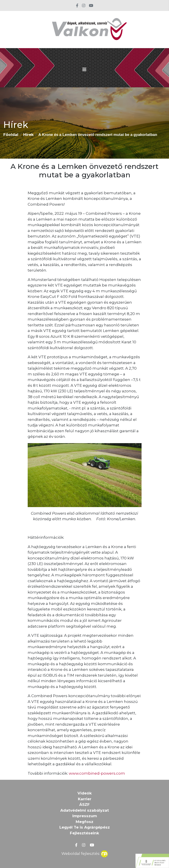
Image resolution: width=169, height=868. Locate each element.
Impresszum (85, 816)
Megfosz (84, 822)
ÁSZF (84, 805)
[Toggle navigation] (84, 70)
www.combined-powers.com (97, 773)
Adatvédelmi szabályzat (85, 810)
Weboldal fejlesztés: (85, 853)
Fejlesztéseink (84, 833)
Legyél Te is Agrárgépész (85, 827)
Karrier (85, 799)
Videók (85, 793)
